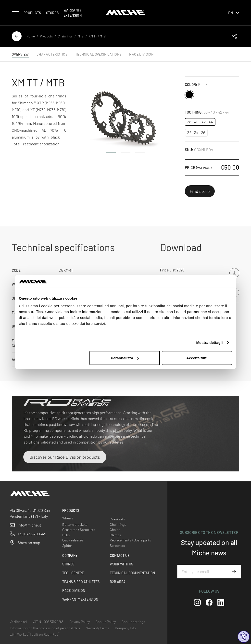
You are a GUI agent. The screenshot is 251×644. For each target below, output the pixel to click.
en (234, 13)
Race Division (74, 591)
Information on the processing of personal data (45, 628)
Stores (52, 13)
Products (32, 13)
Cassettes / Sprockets (79, 530)
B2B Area (118, 582)
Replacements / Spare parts (130, 540)
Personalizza (125, 358)
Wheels (68, 518)
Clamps (115, 535)
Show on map (29, 543)
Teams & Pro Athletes (81, 582)
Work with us (121, 564)
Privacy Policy (80, 622)
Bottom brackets (75, 524)
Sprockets (117, 545)
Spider (67, 545)
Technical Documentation (132, 573)
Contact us (120, 556)
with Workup (20, 634)
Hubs (66, 535)
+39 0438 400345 (32, 534)
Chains (115, 530)
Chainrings (65, 36)
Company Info (125, 628)
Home (31, 36)
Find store (200, 191)
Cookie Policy (106, 622)
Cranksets (117, 519)
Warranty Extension (73, 13)
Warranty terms (98, 628)
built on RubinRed (46, 634)
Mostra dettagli (209, 342)
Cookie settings (133, 622)
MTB (81, 36)
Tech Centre (73, 573)
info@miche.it (29, 525)
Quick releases (73, 540)
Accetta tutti (197, 358)
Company (70, 556)
